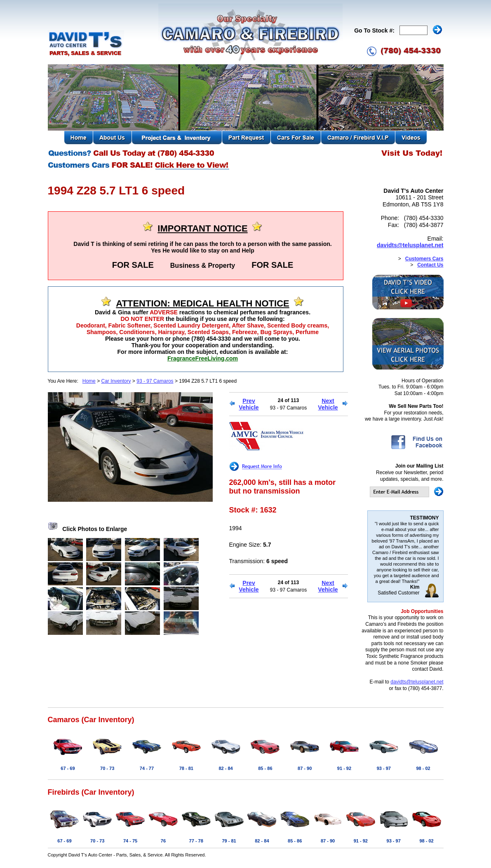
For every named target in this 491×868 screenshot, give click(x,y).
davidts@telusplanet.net (410, 245)
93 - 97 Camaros (155, 381)
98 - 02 (423, 768)
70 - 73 (107, 768)
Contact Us (430, 265)
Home (89, 381)
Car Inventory (116, 381)
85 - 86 (265, 768)
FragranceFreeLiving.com (203, 358)
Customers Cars (424, 259)
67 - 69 (68, 768)
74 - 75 (130, 841)
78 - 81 (186, 768)
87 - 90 (305, 768)
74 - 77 (147, 768)
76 (163, 841)
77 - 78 (196, 841)
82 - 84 (226, 768)
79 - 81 (229, 841)
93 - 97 (384, 768)
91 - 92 (344, 768)
